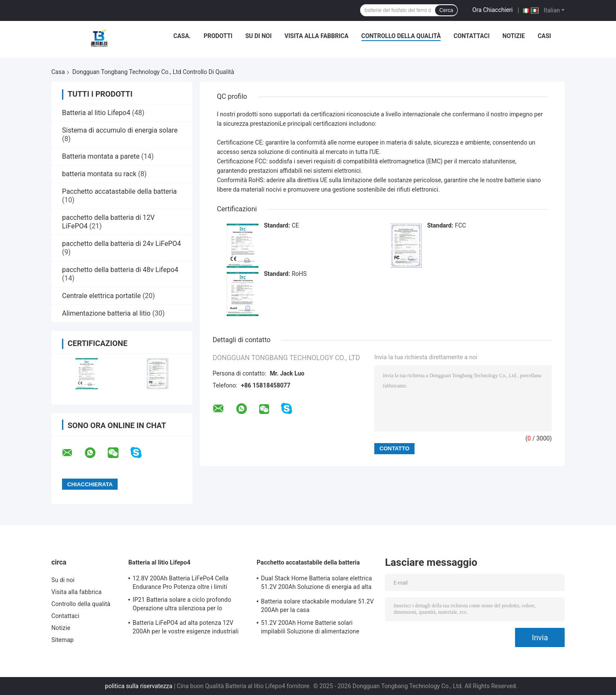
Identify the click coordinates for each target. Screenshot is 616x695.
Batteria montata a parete (101, 156)
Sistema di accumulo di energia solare (120, 130)
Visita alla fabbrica (316, 36)
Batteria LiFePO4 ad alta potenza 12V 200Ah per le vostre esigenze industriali (186, 627)
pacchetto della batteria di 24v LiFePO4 (121, 244)
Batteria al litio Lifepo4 (96, 113)
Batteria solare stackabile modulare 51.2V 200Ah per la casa (317, 606)
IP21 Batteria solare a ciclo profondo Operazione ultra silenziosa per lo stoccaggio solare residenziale (182, 605)
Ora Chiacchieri (492, 10)
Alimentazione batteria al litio (106, 313)
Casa (58, 72)
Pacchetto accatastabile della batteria (119, 191)
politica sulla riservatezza (139, 686)
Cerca (446, 10)
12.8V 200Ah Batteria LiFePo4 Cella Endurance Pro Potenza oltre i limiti (181, 583)
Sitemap (62, 640)
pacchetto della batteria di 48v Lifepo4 (120, 270)
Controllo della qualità (401, 36)
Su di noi (258, 36)
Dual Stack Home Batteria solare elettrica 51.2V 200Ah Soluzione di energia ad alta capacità (316, 584)
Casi (544, 36)
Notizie (514, 36)
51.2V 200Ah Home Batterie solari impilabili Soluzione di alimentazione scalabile (310, 628)
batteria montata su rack (99, 174)
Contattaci (471, 36)
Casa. (182, 36)
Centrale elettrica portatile (101, 296)
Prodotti (218, 36)
